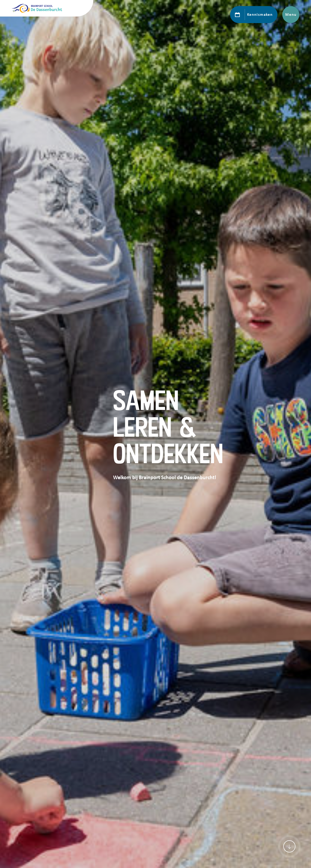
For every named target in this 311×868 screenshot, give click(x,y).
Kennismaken (260, 15)
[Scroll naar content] (289, 846)
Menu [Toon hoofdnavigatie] (291, 15)
